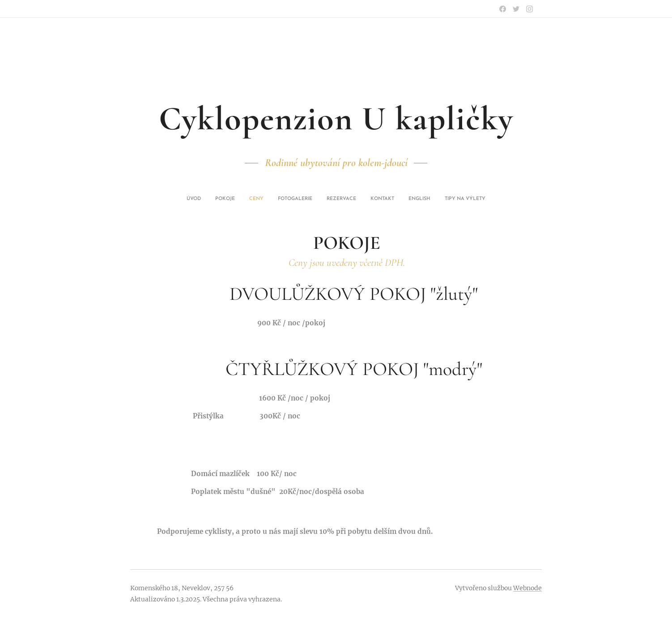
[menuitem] (289, 199)
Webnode (527, 588)
